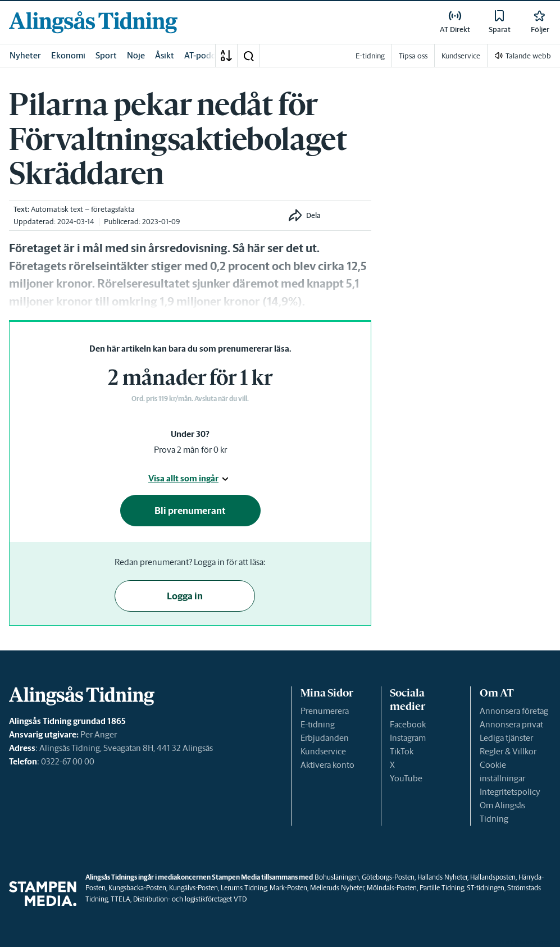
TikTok (402, 751)
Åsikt (165, 55)
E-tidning (318, 724)
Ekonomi (68, 55)
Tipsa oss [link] (413, 56)
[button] (248, 56)
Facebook (408, 724)
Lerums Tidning (244, 888)
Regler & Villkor (508, 751)
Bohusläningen (337, 877)
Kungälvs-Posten (194, 888)
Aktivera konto (327, 765)
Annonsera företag (514, 711)
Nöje (136, 55)
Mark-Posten (288, 888)
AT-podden (205, 55)
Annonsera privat (511, 724)
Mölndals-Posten (392, 888)
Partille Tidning (442, 888)
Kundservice (323, 751)
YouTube (406, 778)
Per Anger (99, 734)
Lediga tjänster (506, 738)
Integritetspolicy (510, 792)
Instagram (408, 738)
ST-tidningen (486, 888)
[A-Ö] (226, 56)
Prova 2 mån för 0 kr (190, 450)
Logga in (185, 596)
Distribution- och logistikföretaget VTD (190, 899)
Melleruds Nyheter (337, 888)
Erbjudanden (325, 738)
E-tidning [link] (370, 56)
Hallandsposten (493, 877)
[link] (93, 22)
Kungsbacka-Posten (137, 888)
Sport (106, 55)
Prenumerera (325, 711)
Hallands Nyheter (442, 877)
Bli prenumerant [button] (190, 511)
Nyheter (25, 55)
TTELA (120, 899)
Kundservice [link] (461, 56)
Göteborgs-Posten (388, 877)
